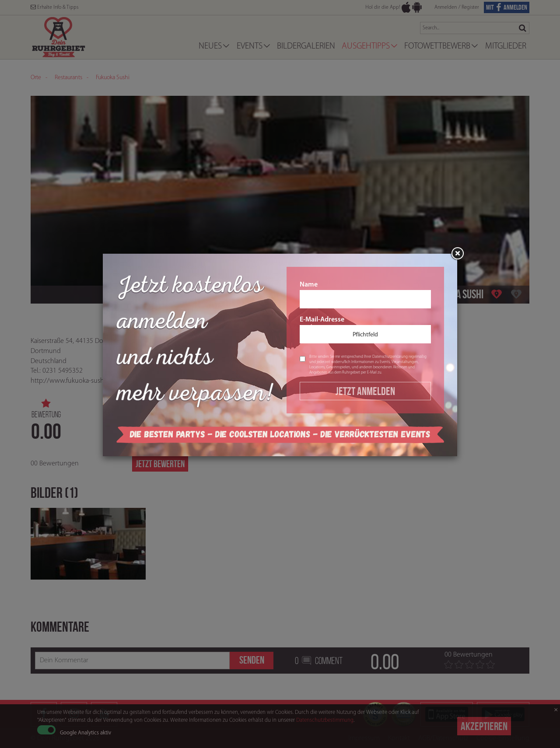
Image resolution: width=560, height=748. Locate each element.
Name (365, 295)
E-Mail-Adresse (365, 330)
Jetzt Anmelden (365, 391)
